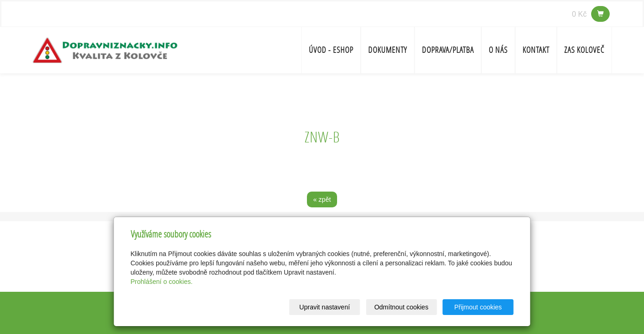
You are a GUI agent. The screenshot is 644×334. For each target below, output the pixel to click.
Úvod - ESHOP (331, 50)
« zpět (322, 199)
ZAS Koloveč (584, 50)
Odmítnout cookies (401, 307)
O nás (498, 50)
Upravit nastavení (325, 307)
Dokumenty (388, 50)
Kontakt (536, 50)
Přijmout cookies (478, 307)
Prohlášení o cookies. (162, 282)
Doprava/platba (448, 50)
